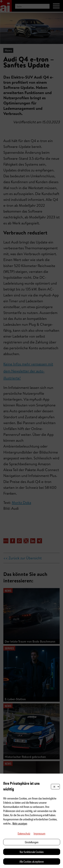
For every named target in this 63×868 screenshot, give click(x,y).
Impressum (39, 833)
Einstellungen (32, 842)
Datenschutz (24, 833)
